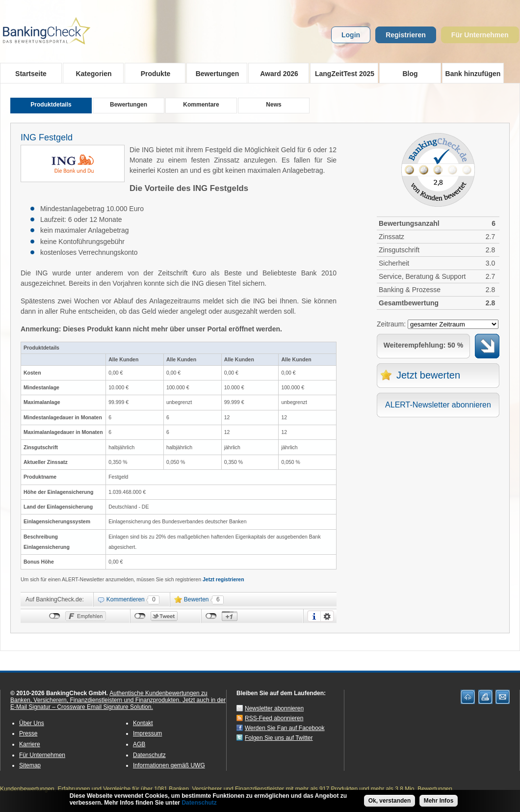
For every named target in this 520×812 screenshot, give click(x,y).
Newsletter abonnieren (274, 708)
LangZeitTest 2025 (342, 73)
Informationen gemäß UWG (169, 765)
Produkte (152, 73)
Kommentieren (126, 599)
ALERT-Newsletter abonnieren (438, 405)
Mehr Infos (439, 801)
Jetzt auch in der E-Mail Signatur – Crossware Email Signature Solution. (118, 704)
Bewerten (196, 599)
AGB (139, 744)
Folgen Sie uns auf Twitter (279, 738)
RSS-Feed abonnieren (274, 718)
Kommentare (201, 105)
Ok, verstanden (390, 801)
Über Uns (32, 723)
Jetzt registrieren (223, 579)
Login (351, 35)
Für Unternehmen (480, 35)
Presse (28, 733)
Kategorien (91, 73)
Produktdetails (51, 105)
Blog (410, 74)
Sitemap (30, 765)
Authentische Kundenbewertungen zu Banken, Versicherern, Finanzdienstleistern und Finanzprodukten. (109, 697)
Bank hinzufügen (473, 74)
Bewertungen (214, 73)
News (273, 105)
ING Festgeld (47, 137)
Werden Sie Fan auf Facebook (285, 728)
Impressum (147, 733)
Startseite (31, 74)
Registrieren (406, 35)
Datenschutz (149, 755)
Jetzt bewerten (428, 375)
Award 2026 (276, 73)
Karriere (30, 744)
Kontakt (143, 723)
